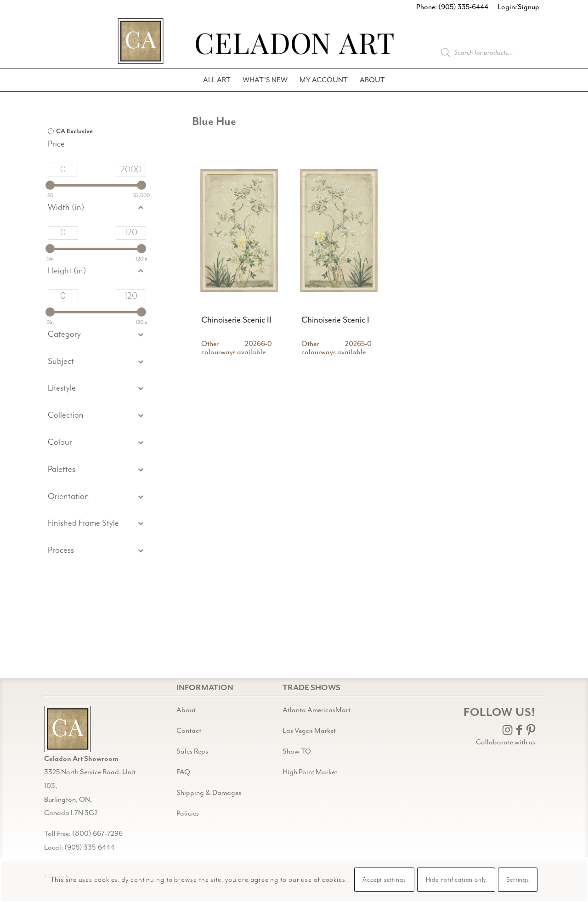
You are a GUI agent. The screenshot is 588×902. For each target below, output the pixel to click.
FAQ (183, 772)
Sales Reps (192, 751)
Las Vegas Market (309, 731)
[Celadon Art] (294, 45)
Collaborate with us (506, 742)
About (186, 710)
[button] (97, 362)
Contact (189, 731)
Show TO (297, 751)
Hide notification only (456, 880)
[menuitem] (217, 80)
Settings (517, 880)
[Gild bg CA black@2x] (68, 729)
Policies (188, 813)
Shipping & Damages (209, 793)
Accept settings (384, 880)
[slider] (50, 185)
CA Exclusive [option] (74, 131)
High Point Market (310, 772)
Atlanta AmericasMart (317, 710)
